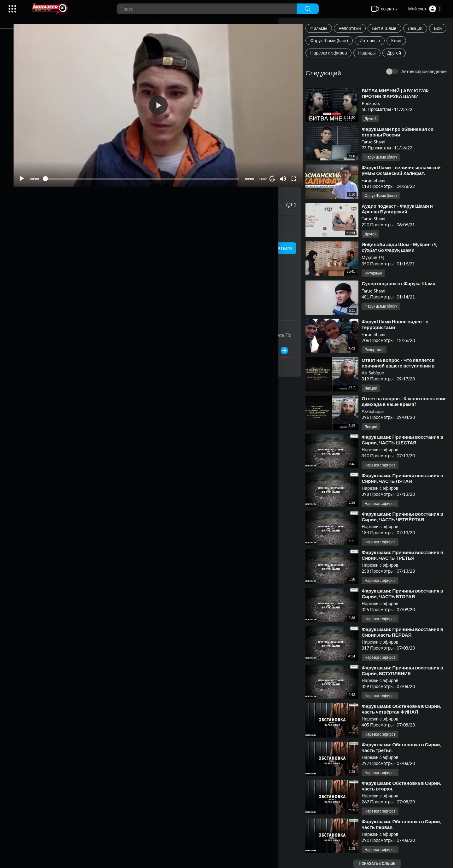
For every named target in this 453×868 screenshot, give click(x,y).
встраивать (168, 217)
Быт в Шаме (389, 28)
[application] (168, 101)
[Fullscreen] (297, 171)
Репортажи (354, 28)
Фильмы (324, 28)
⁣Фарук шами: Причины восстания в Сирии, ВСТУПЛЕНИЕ (407, 670)
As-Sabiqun (378, 373)
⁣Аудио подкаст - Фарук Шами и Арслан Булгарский (402, 209)
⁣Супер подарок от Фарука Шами (404, 283)
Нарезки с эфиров (334, 53)
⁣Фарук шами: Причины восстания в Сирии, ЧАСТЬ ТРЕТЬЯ (407, 555)
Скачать (257, 217)
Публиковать (275, 343)
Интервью (394, 41)
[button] (425, 9)
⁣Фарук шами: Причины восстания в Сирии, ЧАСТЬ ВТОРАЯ (407, 593)
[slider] (152, 171)
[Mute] (286, 171)
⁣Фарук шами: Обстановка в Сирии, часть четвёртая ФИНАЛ (406, 709)
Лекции (420, 28)
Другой (399, 53)
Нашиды (372, 53)
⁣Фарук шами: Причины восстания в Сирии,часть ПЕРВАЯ (407, 632)
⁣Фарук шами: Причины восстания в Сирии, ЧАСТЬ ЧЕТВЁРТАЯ (407, 517)
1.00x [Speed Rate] (265, 171)
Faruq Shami (378, 142)
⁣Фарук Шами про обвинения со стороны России (403, 132)
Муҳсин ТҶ (378, 257)
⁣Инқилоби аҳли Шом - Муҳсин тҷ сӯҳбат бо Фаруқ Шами (404, 247)
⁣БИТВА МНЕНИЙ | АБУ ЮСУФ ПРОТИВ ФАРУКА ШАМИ (400, 93)
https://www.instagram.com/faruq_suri (94, 288)
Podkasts (376, 103)
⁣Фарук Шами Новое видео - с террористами (400, 324)
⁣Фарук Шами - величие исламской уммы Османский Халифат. (406, 170)
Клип (420, 41)
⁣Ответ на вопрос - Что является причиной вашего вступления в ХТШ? (403, 366)
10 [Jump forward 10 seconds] (275, 171)
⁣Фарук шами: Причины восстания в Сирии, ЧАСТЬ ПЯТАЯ (407, 478)
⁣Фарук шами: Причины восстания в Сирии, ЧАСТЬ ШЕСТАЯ (407, 440)
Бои (319, 41)
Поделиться (79, 217)
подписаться (277, 240)
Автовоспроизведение (424, 71)
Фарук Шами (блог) (353, 41)
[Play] (38, 171)
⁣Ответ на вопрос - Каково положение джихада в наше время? (407, 401)
